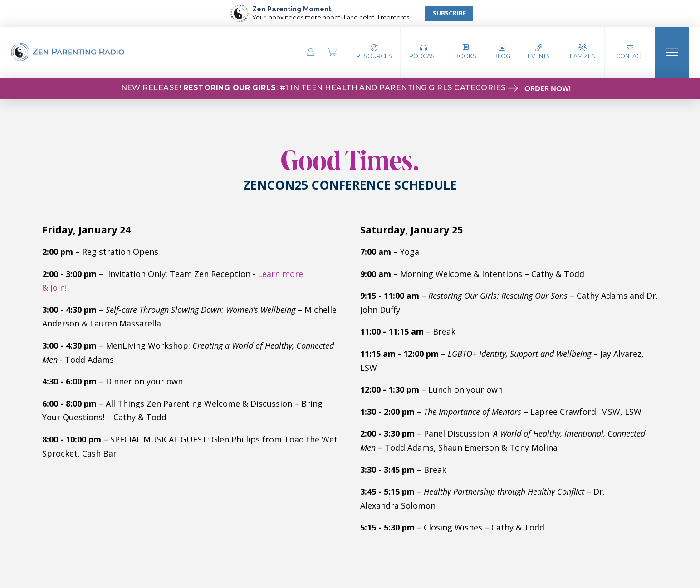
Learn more (280, 274)
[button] (423, 52)
